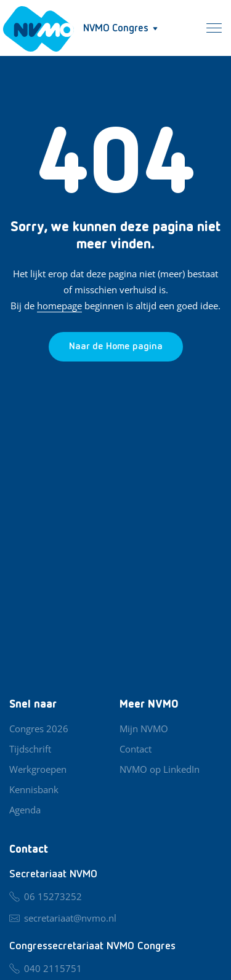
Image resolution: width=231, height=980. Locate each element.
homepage (59, 306)
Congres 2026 (39, 729)
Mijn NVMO (144, 729)
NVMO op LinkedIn (160, 769)
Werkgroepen (38, 769)
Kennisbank (34, 789)
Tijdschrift (30, 749)
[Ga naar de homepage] (116, 347)
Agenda (25, 810)
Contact (136, 749)
